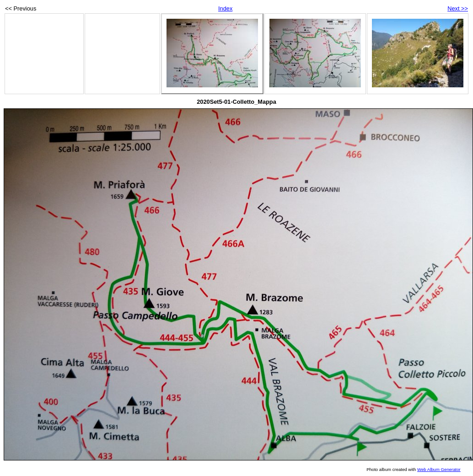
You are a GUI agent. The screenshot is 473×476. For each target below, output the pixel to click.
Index (225, 8)
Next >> (458, 8)
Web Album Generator (439, 469)
